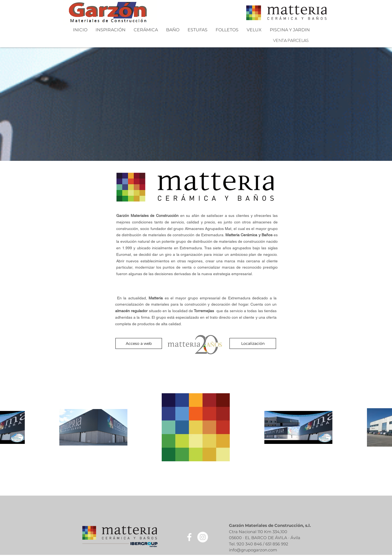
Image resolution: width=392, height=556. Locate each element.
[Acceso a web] (139, 343)
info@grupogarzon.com (253, 550)
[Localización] (253, 343)
